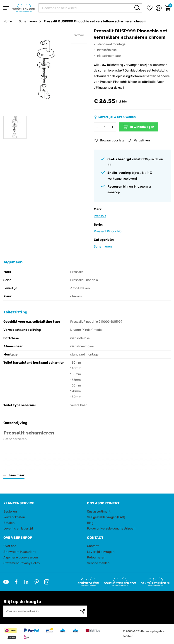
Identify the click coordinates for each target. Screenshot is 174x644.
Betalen (9, 523)
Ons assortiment (99, 512)
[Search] (137, 8)
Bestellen (10, 512)
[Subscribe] (83, 611)
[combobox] (90, 8)
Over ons (10, 546)
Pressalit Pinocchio (108, 231)
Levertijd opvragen (101, 552)
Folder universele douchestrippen (111, 528)
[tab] (43, 503)
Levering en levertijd (18, 528)
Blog (90, 523)
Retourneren (96, 557)
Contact (93, 546)
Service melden (98, 563)
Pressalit (100, 216)
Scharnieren (28, 21)
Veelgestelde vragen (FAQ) (106, 517)
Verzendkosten (14, 517)
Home (8, 21)
